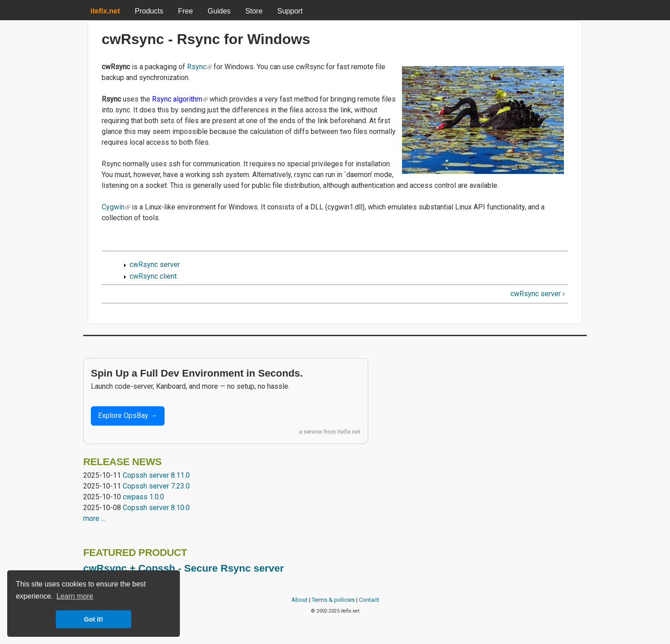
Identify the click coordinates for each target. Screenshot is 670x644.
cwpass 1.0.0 (143, 497)
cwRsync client (153, 276)
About (299, 600)
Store (254, 11)
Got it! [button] (94, 619)
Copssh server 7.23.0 (156, 486)
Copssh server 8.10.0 (156, 508)
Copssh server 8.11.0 (156, 475)
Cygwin (116, 207)
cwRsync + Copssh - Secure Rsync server (183, 568)
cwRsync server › (538, 294)
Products (149, 11)
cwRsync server (155, 264)
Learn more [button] (75, 596)
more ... (94, 518)
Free (185, 11)
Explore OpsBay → (128, 415)
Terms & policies (333, 600)
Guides (219, 11)
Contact (369, 600)
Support (290, 11)
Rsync (199, 67)
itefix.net (349, 432)
